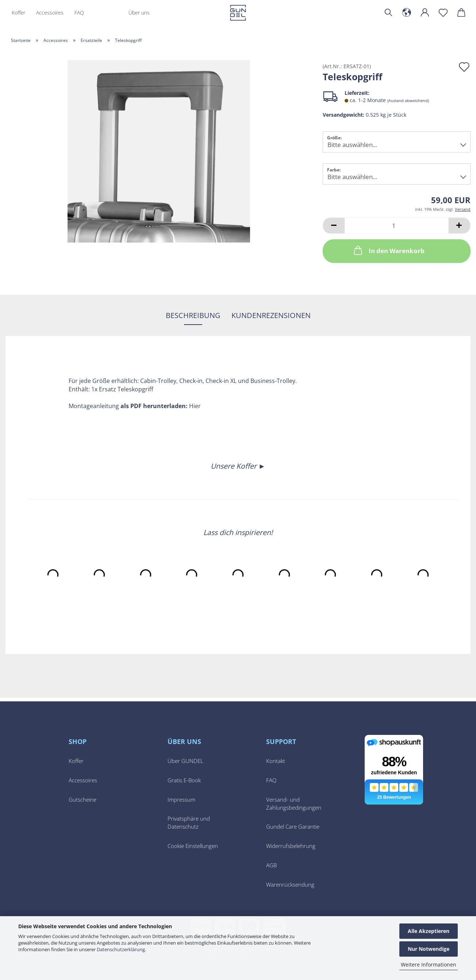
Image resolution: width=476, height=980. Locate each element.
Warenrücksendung (290, 885)
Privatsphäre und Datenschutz (189, 823)
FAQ (79, 13)
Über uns (139, 13)
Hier (195, 406)
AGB (271, 865)
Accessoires (50, 13)
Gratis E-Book (184, 780)
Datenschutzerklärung (121, 949)
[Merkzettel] (443, 13)
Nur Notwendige (429, 949)
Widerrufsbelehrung (291, 846)
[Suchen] (388, 13)
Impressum (181, 800)
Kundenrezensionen (271, 315)
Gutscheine (82, 800)
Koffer (18, 13)
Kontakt (276, 761)
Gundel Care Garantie (293, 827)
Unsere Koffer (235, 466)
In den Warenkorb (388, 250)
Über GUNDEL (185, 761)
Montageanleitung (94, 406)
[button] (407, 13)
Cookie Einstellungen (193, 846)
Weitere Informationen (429, 964)
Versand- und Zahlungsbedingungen (294, 804)
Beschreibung (193, 315)
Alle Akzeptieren (429, 931)
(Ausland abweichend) (408, 100)
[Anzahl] (397, 226)
